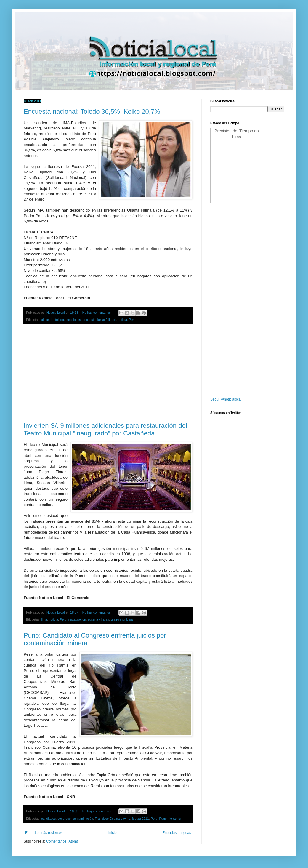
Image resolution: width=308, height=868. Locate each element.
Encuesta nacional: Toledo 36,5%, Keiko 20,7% (92, 112)
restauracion (77, 619)
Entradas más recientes (44, 833)
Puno (163, 819)
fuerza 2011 (141, 819)
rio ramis (175, 819)
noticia (122, 320)
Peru (132, 320)
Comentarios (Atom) (62, 841)
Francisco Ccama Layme (112, 819)
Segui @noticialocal (226, 399)
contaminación (83, 819)
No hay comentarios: (97, 313)
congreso (64, 819)
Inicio (113, 833)
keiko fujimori (107, 320)
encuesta (89, 320)
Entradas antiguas (177, 833)
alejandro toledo (53, 320)
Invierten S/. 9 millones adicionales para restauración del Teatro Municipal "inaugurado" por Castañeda (105, 429)
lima (44, 619)
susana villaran (98, 619)
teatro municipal (122, 619)
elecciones (73, 320)
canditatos (48, 819)
